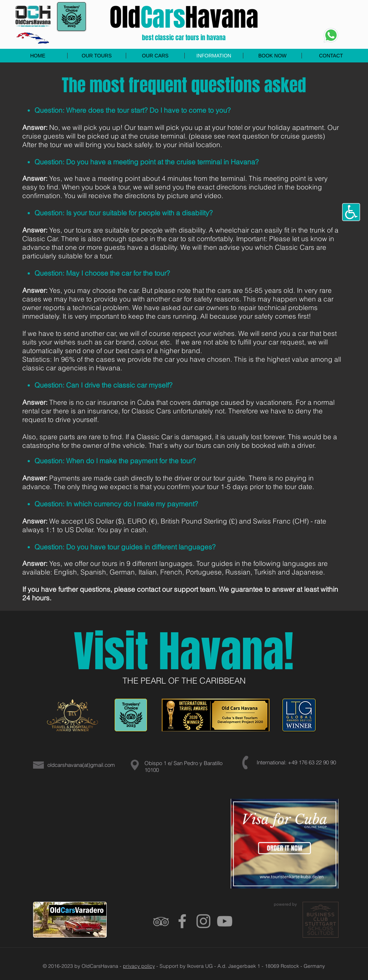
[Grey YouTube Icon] (225, 921)
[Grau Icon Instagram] (203, 921)
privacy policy (139, 966)
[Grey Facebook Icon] (182, 921)
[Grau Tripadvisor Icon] (161, 921)
